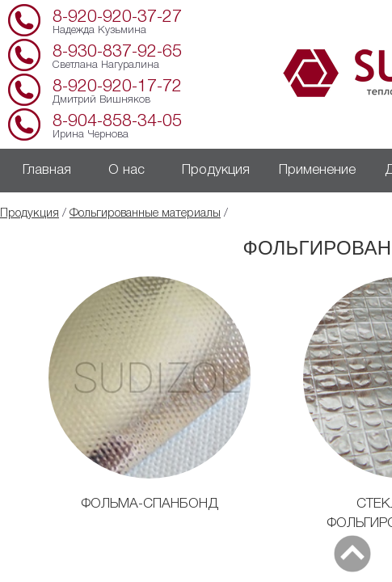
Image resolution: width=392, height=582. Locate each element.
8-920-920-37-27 (117, 17)
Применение (317, 170)
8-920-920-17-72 (117, 87)
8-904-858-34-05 (117, 122)
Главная (47, 170)
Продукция (216, 170)
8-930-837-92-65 (117, 52)
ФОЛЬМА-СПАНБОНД (150, 504)
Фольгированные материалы (145, 214)
